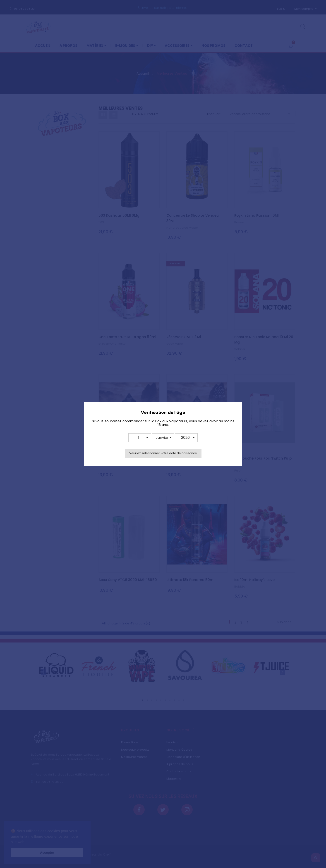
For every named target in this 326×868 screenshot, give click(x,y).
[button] (140, 438)
